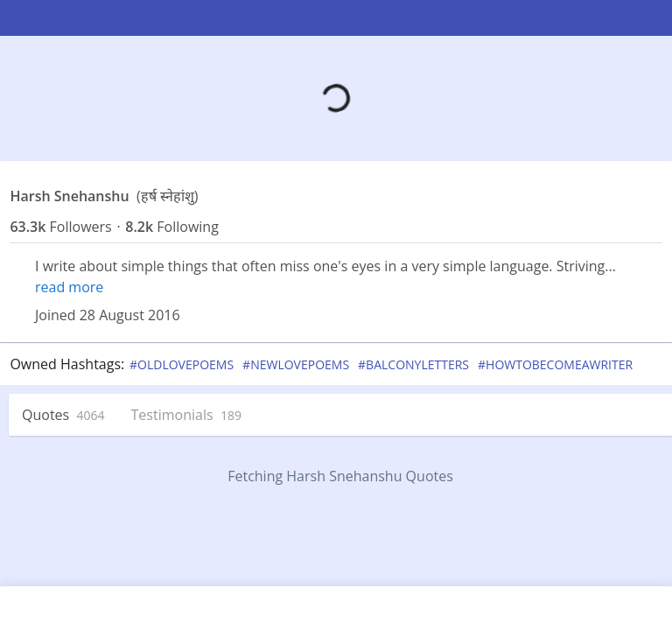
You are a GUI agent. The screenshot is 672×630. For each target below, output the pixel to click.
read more (69, 287)
